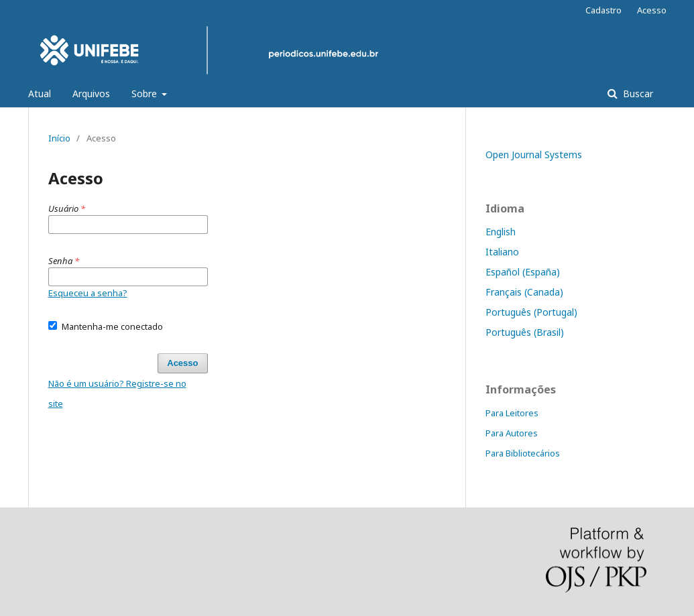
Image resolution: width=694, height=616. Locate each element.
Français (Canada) (524, 292)
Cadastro (603, 10)
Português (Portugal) (531, 312)
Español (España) (523, 272)
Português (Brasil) (525, 332)
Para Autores (512, 433)
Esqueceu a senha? (88, 293)
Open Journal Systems (534, 155)
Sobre (146, 94)
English (501, 232)
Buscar (637, 94)
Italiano (502, 252)
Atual (40, 94)
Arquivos (91, 94)
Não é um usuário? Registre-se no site (117, 393)
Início (59, 138)
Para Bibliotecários (523, 453)
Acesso (652, 10)
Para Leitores (512, 413)
